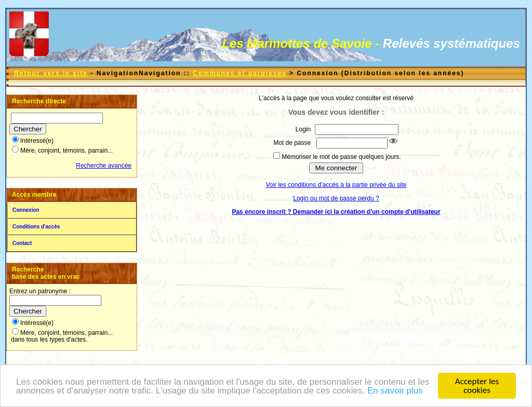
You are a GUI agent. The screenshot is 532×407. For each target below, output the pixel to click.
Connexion (26, 210)
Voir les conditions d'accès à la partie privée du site (336, 185)
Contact (22, 243)
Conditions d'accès (36, 227)
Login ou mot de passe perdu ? (336, 198)
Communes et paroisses (240, 73)
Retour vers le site (51, 73)
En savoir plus (395, 391)
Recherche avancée (104, 166)
